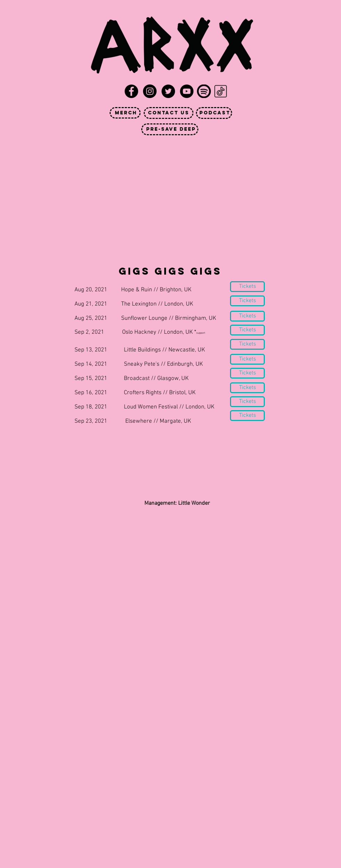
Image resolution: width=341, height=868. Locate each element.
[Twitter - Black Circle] (168, 91)
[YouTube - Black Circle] (187, 91)
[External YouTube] (168, 187)
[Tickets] (247, 330)
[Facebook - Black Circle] (131, 91)
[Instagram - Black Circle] (150, 91)
